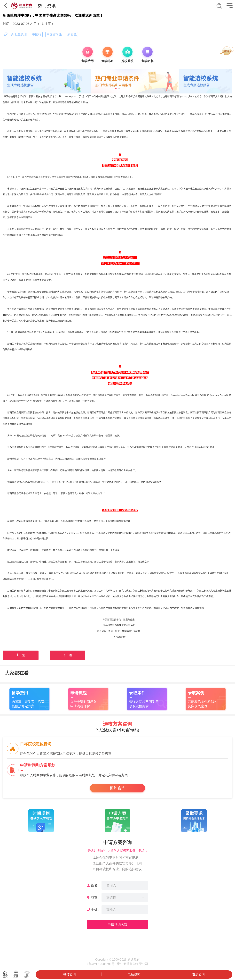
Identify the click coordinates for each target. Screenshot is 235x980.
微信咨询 (70, 974)
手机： (96, 909)
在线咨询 (198, 974)
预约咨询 (117, 788)
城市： (96, 897)
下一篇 (67, 655)
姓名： (96, 885)
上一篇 (21, 655)
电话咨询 (134, 974)
